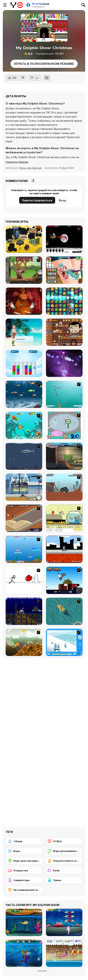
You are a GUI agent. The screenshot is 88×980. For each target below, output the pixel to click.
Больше (44, 971)
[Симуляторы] (24, 880)
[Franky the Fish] (24, 394)
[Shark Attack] (64, 611)
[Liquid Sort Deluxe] (24, 363)
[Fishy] (24, 549)
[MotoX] (24, 518)
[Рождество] (24, 870)
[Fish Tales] (24, 425)
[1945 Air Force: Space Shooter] (64, 363)
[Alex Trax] (24, 642)
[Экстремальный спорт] (24, 890)
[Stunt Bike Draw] (24, 611)
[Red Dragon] (64, 239)
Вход (62, 200)
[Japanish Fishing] (64, 425)
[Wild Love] (24, 332)
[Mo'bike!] (64, 580)
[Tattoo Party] (64, 270)
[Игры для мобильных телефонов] (64, 851)
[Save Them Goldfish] (64, 518)
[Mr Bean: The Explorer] (64, 332)
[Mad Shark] (24, 456)
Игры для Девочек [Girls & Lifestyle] (31, 168)
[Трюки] (64, 880)
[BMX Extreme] (64, 456)
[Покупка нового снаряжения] (64, 861)
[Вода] (24, 851)
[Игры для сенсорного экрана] (24, 861)
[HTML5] (64, 841)
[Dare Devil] (24, 487)
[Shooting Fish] (64, 394)
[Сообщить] (35, 78)
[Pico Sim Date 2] (24, 239)
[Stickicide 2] (24, 580)
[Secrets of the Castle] (64, 301)
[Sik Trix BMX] (64, 549)
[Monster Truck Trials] (64, 487)
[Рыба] (64, 870)
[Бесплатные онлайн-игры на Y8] (17, 5)
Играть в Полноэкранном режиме (44, 64)
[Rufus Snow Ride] (64, 642)
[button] (17, 162)
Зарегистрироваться (37, 200)
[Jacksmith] (24, 270)
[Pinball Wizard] (24, 301)
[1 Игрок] (24, 841)
